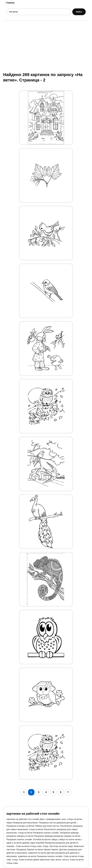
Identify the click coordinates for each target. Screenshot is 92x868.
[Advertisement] (46, 46)
